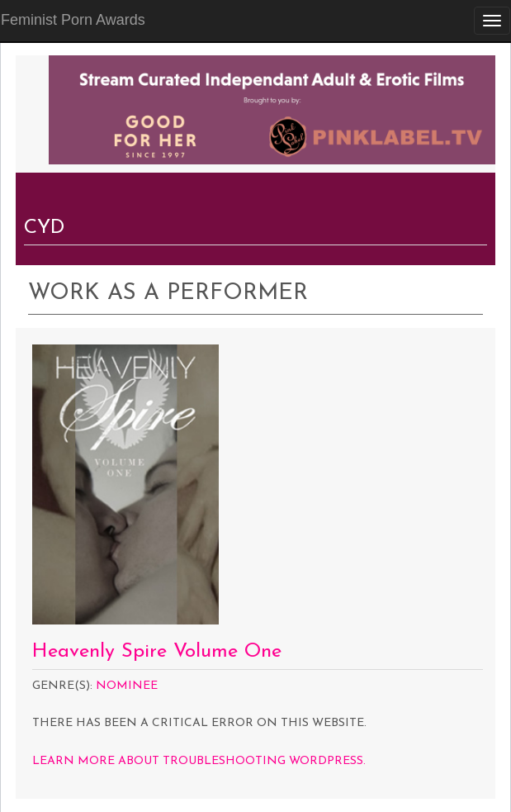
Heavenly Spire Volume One (157, 652)
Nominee (127, 686)
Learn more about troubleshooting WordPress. (199, 761)
